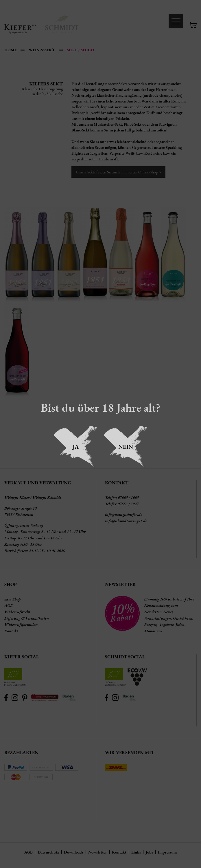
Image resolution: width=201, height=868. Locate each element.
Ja (76, 447)
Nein (126, 447)
